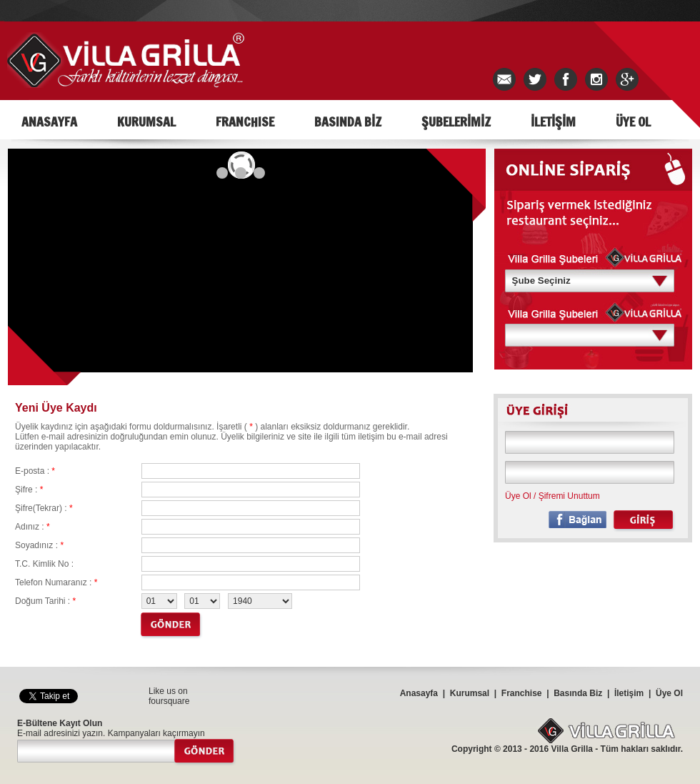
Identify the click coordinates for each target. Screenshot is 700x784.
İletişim (629, 693)
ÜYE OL (633, 121)
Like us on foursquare (169, 696)
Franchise (522, 693)
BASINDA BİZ (348, 121)
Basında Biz (578, 693)
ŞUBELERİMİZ (456, 121)
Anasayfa (419, 693)
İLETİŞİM (553, 121)
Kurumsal (470, 693)
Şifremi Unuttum (569, 496)
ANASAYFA (49, 121)
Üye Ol (518, 496)
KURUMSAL (146, 121)
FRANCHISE (245, 121)
